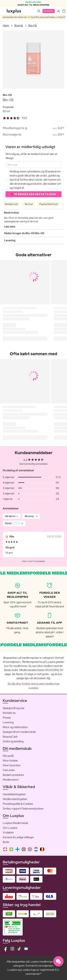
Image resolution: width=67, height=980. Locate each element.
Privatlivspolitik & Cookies (18, 804)
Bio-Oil (32, 25)
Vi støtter (8, 833)
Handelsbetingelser (14, 794)
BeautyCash (10, 737)
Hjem (6, 25)
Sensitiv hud (11, 204)
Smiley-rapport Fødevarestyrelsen (23, 809)
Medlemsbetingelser (15, 799)
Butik (6, 842)
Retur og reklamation (15, 727)
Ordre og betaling (13, 741)
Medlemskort (11, 780)
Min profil (8, 756)
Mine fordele (10, 761)
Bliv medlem (49, 11)
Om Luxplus (10, 828)
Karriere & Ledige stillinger (18, 837)
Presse (7, 718)
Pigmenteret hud (48, 204)
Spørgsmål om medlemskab (19, 732)
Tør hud (29, 204)
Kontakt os (9, 713)
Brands (19, 25)
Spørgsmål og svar (14, 708)
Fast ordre (9, 770)
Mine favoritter (12, 765)
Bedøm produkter (13, 775)
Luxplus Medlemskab (15, 823)
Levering (8, 722)
